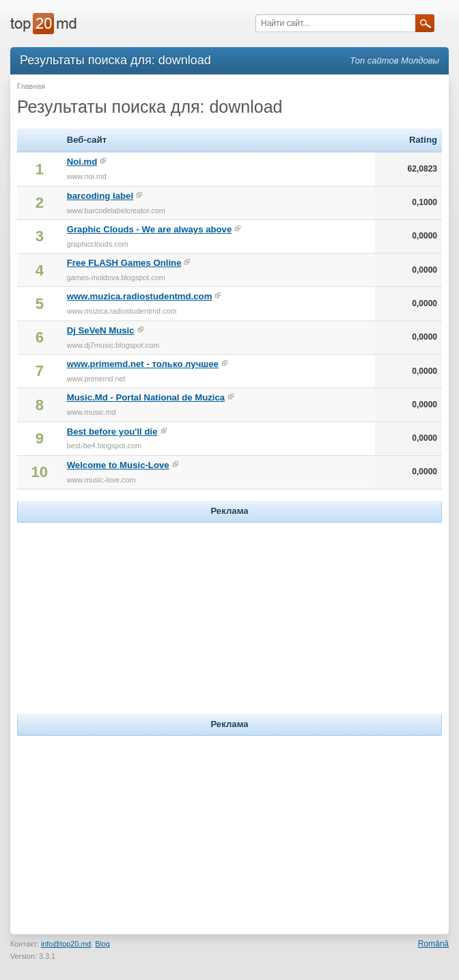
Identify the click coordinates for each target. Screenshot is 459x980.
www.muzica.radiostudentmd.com (140, 296)
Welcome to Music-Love (118, 465)
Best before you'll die (112, 432)
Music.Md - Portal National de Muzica (146, 397)
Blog (102, 944)
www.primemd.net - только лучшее (143, 364)
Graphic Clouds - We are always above (150, 229)
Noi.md (82, 162)
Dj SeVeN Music (101, 330)
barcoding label (100, 196)
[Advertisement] (229, 612)
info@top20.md (66, 944)
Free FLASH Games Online (124, 263)
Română (433, 944)
